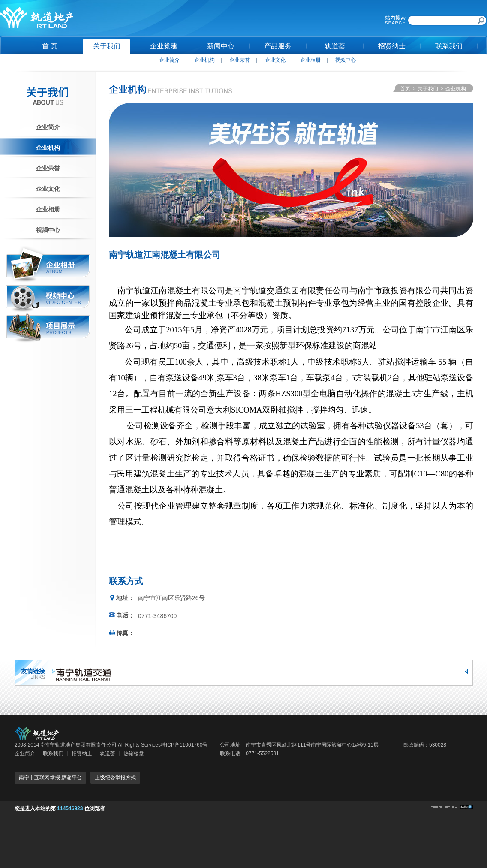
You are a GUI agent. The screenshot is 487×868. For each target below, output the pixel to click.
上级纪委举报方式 (115, 778)
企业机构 (204, 60)
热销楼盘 (134, 753)
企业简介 (169, 60)
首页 (405, 89)
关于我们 (107, 46)
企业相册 (310, 60)
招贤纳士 (392, 46)
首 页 (50, 46)
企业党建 (164, 46)
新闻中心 (221, 46)
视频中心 (346, 60)
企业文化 (275, 60)
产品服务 (278, 46)
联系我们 (449, 46)
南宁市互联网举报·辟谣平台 (50, 778)
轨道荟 (335, 46)
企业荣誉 (240, 60)
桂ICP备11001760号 (184, 745)
